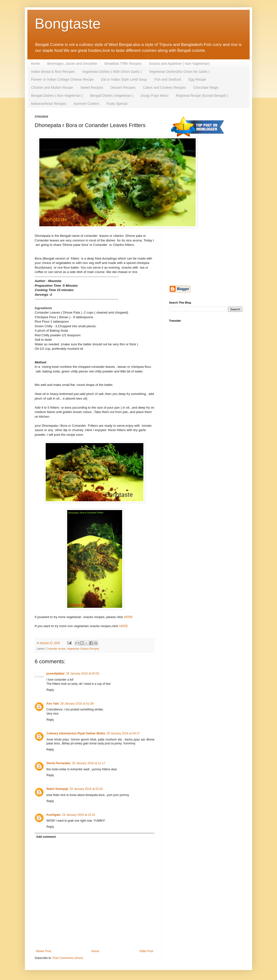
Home (35, 64)
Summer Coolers (86, 104)
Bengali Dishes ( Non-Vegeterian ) (57, 96)
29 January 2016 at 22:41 (79, 815)
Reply (50, 690)
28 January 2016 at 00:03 (83, 674)
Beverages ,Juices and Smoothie (72, 64)
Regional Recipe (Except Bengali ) (202, 96)
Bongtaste (68, 24)
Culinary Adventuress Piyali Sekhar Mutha (76, 733)
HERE (128, 617)
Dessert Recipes (123, 87)
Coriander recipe (56, 649)
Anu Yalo (53, 704)
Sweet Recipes (92, 87)
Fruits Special (117, 104)
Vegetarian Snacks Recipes (83, 649)
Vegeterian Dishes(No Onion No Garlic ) (179, 72)
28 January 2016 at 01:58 (77, 704)
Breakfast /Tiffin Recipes (123, 64)
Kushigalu (53, 815)
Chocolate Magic (206, 87)
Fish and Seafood (168, 79)
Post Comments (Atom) (68, 958)
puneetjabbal (55, 674)
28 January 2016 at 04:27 (123, 733)
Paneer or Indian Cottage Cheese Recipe (62, 79)
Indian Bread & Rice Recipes (53, 72)
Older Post (146, 951)
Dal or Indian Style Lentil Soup (124, 79)
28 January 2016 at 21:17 (89, 763)
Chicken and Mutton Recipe (52, 87)
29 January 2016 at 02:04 (86, 789)
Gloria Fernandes (59, 763)
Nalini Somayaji (57, 789)
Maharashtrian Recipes (49, 104)
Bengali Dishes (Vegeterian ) (112, 96)
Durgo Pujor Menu (155, 96)
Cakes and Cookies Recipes (164, 87)
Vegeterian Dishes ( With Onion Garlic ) (112, 72)
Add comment (46, 837)
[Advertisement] (206, 178)
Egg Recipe (197, 79)
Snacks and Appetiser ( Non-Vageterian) (179, 64)
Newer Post (43, 951)
